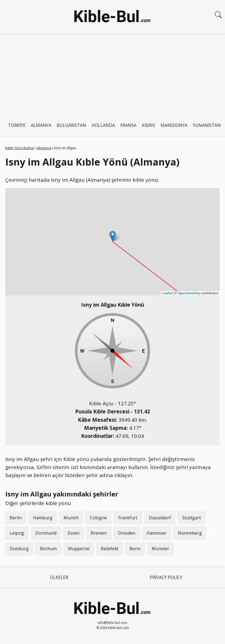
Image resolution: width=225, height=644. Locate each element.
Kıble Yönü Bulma (19, 148)
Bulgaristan (71, 125)
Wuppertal (79, 549)
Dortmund (46, 533)
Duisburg (19, 549)
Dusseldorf (160, 518)
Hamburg (43, 518)
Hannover (157, 533)
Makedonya (174, 125)
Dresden (127, 533)
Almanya (41, 125)
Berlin (16, 518)
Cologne (98, 518)
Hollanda (103, 125)
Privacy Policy (166, 577)
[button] (113, 236)
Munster (160, 549)
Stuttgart (192, 518)
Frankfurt (128, 518)
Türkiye (17, 125)
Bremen (99, 533)
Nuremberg (190, 533)
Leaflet (167, 293)
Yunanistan (207, 125)
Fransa (128, 125)
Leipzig (17, 533)
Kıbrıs (148, 125)
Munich (71, 518)
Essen (74, 533)
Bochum (48, 549)
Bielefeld (109, 549)
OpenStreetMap (189, 293)
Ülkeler (59, 577)
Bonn (135, 549)
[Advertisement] (113, 75)
